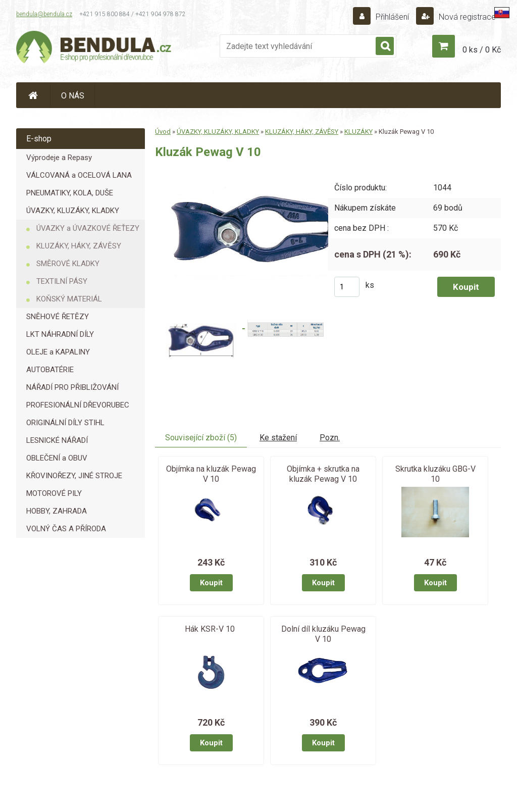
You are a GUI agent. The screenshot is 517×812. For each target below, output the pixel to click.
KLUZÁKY (358, 132)
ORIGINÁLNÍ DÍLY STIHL (65, 423)
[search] (385, 46)
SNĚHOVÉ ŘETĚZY (58, 317)
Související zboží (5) (201, 438)
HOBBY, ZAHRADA (57, 511)
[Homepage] (33, 95)
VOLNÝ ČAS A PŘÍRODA (66, 529)
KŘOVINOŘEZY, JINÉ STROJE (74, 476)
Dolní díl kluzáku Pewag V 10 (323, 634)
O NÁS (73, 96)
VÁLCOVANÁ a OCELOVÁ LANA (79, 175)
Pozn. (330, 438)
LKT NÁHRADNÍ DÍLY (60, 334)
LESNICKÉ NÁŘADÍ (57, 440)
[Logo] (94, 48)
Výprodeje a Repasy (59, 158)
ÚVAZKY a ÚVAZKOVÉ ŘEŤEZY (88, 228)
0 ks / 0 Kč (482, 50)
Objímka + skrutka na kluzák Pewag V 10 (323, 474)
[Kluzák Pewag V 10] (253, 173)
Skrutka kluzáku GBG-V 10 (435, 474)
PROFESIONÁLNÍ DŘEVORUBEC (78, 405)
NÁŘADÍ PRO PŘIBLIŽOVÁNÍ (72, 387)
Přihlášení (392, 17)
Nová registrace (466, 17)
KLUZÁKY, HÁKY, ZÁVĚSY (79, 246)
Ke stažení (278, 438)
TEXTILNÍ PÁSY (62, 281)
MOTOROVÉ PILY (54, 493)
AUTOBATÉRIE (50, 370)
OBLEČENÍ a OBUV (57, 458)
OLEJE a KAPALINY (58, 352)
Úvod (163, 132)
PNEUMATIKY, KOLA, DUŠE (70, 193)
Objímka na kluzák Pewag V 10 (211, 474)
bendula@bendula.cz (44, 14)
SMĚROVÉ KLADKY (68, 264)
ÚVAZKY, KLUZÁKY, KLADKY (73, 211)
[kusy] (347, 287)
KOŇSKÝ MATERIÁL (69, 299)
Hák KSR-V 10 (210, 629)
